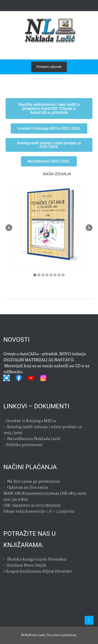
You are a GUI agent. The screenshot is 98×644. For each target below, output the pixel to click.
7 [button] (59, 275)
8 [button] (63, 275)
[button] (9, 228)
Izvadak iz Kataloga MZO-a (31, 421)
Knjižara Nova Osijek (27, 565)
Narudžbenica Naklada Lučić (33, 439)
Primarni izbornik (49, 67)
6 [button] (55, 275)
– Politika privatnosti (23, 445)
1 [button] (35, 275)
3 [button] (43, 275)
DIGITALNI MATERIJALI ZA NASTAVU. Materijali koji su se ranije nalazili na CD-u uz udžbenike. (46, 366)
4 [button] (47, 275)
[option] (49, 225)
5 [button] (51, 275)
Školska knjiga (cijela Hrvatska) (37, 559)
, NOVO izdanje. (45, 354)
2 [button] (39, 275)
